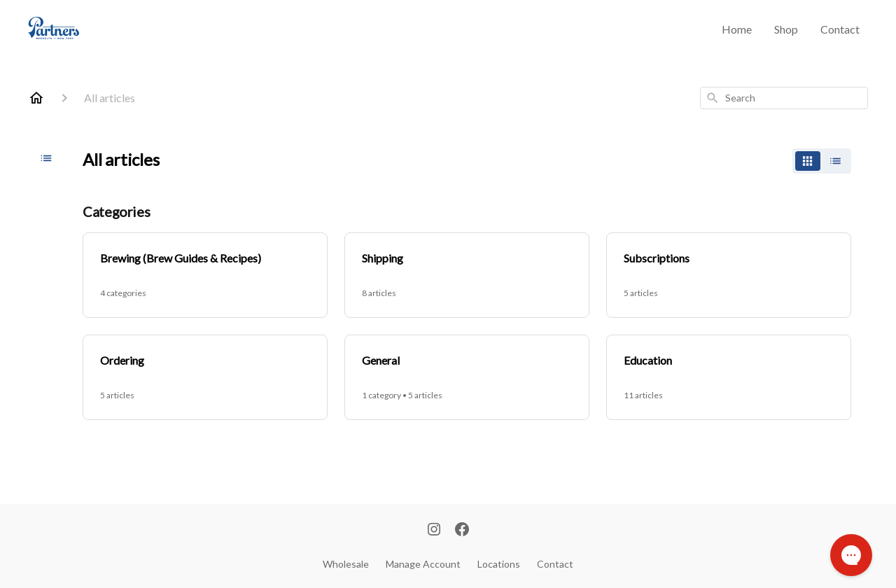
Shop (786, 29)
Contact (840, 29)
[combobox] (784, 98)
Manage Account (423, 564)
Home (737, 29)
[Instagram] (434, 531)
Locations (499, 564)
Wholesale (346, 564)
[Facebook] (462, 531)
